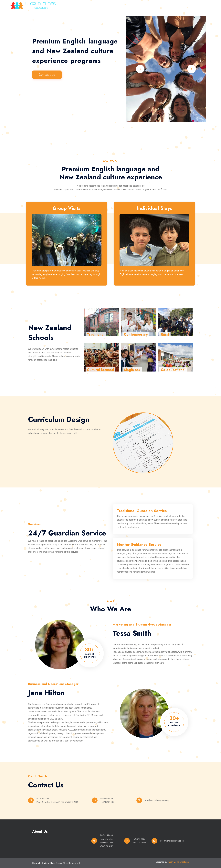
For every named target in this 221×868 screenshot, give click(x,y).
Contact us (47, 75)
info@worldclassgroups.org (157, 800)
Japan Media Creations (178, 862)
